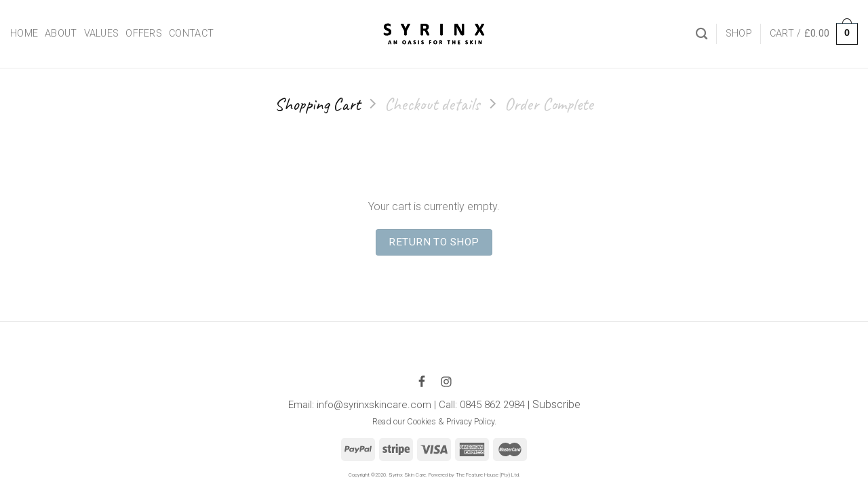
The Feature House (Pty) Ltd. (488, 475)
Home (24, 34)
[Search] (702, 34)
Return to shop (434, 242)
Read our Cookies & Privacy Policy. (434, 421)
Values (102, 34)
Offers (144, 34)
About (61, 34)
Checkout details (432, 104)
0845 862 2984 (492, 405)
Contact (191, 34)
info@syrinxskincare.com (374, 405)
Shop (739, 34)
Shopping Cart (317, 104)
